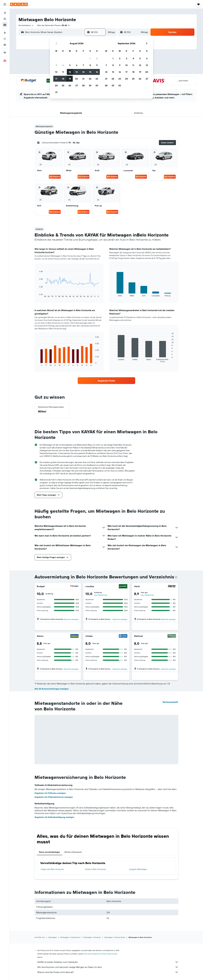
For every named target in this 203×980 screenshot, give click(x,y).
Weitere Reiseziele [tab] (73, 852)
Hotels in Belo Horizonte (95, 869)
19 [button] (70, 79)
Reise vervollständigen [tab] (49, 852)
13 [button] (77, 72)
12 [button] (70, 72)
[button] (5, 4)
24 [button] (56, 85)
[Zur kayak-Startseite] (19, 4)
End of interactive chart (38, 295)
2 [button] (97, 58)
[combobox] (26, 25)
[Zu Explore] (5, 33)
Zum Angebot (55, 177)
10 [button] (56, 72)
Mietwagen (53, 937)
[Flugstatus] (5, 39)
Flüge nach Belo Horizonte (52, 869)
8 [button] (90, 65)
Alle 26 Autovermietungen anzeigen (52, 689)
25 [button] (63, 85)
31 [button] (56, 92)
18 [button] (63, 79)
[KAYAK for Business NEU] (5, 45)
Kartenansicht (170, 702)
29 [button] (90, 85)
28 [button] (83, 85)
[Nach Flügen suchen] (5, 13)
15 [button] (90, 72)
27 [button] (77, 85)
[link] (106, 381)
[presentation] (176, 577)
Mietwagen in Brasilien (92, 937)
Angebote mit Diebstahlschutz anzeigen (54, 797)
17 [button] (56, 79)
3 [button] (56, 65)
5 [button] (70, 65)
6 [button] (77, 65)
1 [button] (90, 58)
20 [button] (77, 79)
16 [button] (97, 72)
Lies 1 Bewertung (101, 595)
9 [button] (97, 65)
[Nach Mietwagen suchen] (5, 25)
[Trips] (5, 53)
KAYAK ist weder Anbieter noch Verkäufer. (108, 962)
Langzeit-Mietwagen (138, 869)
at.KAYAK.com (40, 937)
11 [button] (63, 72)
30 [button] (97, 85)
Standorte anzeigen (71, 619)
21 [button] (83, 79)
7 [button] (83, 65)
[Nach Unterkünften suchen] (5, 19)
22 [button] (90, 79)
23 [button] (97, 79)
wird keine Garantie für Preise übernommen (101, 954)
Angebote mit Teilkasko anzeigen (50, 793)
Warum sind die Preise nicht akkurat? (108, 972)
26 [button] (70, 85)
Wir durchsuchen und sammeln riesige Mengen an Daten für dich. (108, 967)
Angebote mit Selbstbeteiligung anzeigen (54, 817)
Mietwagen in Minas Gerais (115, 937)
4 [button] (63, 65)
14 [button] (83, 72)
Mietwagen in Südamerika (70, 937)
